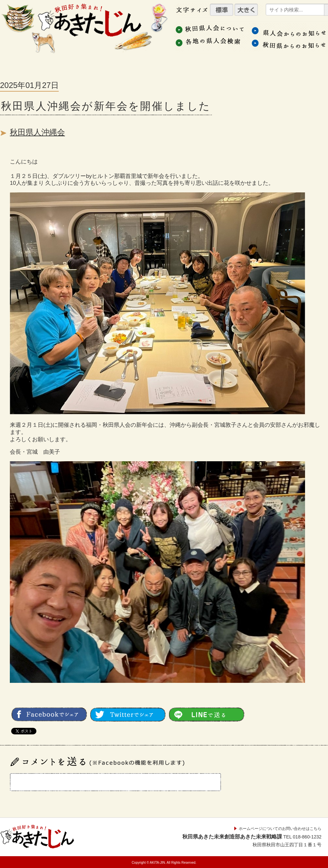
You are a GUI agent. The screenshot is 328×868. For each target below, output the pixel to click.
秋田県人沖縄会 (37, 132)
